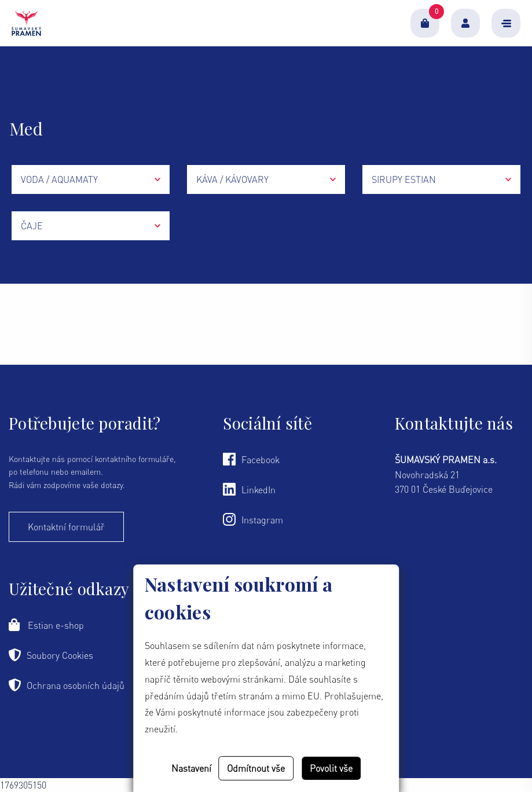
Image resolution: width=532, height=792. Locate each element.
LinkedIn (249, 489)
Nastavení (191, 768)
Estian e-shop (46, 625)
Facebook (251, 459)
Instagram (253, 519)
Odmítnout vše (256, 768)
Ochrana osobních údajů (67, 685)
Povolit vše (331, 768)
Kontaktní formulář (66, 527)
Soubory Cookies (51, 655)
